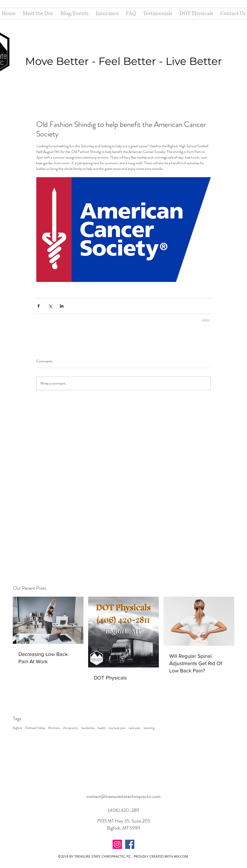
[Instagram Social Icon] (117, 844)
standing (149, 728)
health (102, 728)
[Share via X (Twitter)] (50, 306)
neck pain (135, 728)
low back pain (117, 728)
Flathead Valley (35, 728)
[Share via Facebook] (39, 306)
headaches (88, 728)
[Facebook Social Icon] (130, 844)
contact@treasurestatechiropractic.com (123, 796)
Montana (54, 728)
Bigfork (17, 728)
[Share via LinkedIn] (62, 306)
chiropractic (70, 728)
